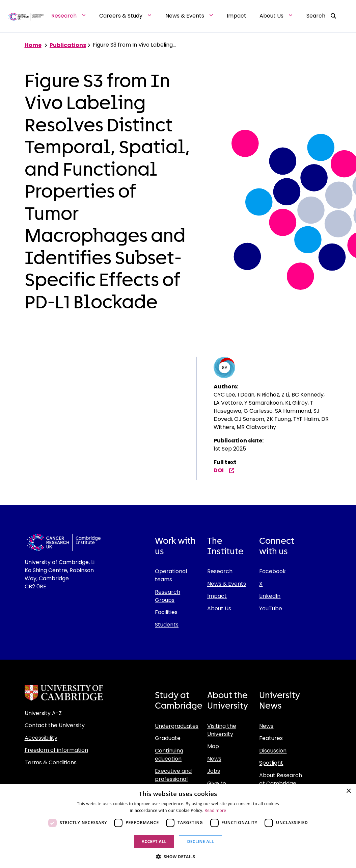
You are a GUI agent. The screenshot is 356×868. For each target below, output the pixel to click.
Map (213, 746)
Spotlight (271, 763)
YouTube (271, 608)
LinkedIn (270, 596)
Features (271, 738)
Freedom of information (56, 750)
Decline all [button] (200, 841)
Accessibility (41, 738)
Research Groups (168, 596)
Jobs (214, 771)
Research (220, 571)
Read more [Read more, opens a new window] (215, 810)
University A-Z (43, 713)
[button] (178, 857)
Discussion (273, 751)
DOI (224, 470)
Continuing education (169, 755)
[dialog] (178, 826)
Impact (217, 596)
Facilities (166, 612)
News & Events (227, 584)
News (214, 759)
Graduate (168, 738)
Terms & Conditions (51, 762)
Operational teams (171, 575)
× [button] (348, 791)
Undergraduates (177, 726)
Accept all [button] (154, 841)
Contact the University (55, 725)
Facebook (272, 571)
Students (167, 625)
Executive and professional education (173, 779)
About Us (219, 608)
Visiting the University (222, 730)
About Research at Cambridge (281, 779)
